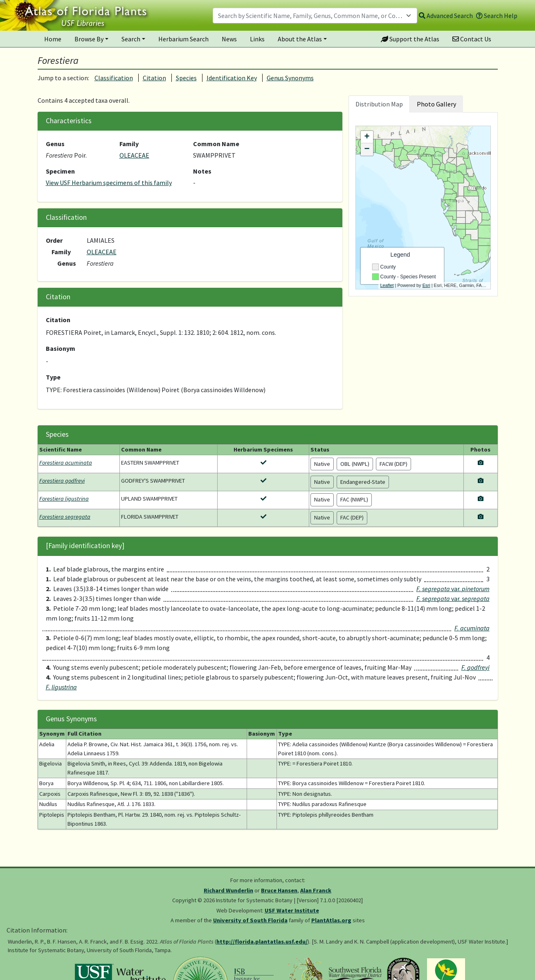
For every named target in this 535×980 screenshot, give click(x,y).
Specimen (60, 171)
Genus (55, 144)
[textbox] (310, 16)
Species (186, 78)
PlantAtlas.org (331, 920)
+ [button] (367, 137)
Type (53, 377)
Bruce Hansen (279, 890)
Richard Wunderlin (228, 890)
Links (257, 39)
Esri (426, 285)
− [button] (367, 149)
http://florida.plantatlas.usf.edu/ (262, 942)
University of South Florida (250, 920)
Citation (154, 78)
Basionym (61, 348)
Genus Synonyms (290, 78)
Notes (202, 171)
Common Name (216, 144)
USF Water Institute (292, 910)
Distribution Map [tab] (379, 104)
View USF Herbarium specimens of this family (109, 183)
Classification (114, 78)
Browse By (89, 39)
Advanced (446, 16)
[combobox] (315, 16)
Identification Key (232, 78)
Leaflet (387, 285)
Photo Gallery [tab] (436, 104)
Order (54, 240)
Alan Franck (316, 890)
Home (53, 39)
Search (131, 39)
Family (129, 144)
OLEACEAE (134, 155)
